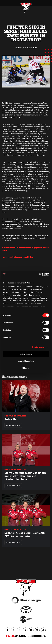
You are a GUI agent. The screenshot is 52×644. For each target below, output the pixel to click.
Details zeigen (38, 347)
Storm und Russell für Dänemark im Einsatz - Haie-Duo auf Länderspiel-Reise (25, 476)
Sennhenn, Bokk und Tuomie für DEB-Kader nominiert (25, 535)
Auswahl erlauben (26, 361)
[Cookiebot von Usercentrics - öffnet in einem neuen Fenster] (39, 274)
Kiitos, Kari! (12, 419)
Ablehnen (26, 368)
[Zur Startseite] (26, 8)
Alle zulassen (26, 354)
